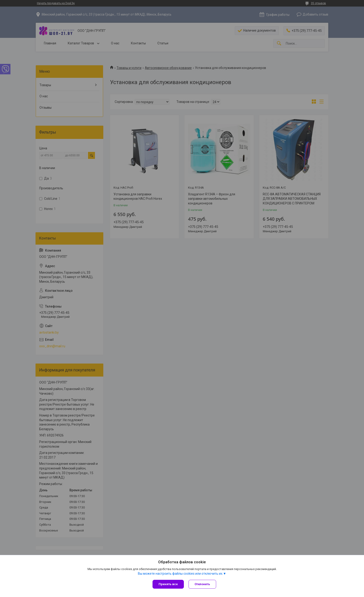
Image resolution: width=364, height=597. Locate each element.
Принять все (168, 584)
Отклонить (202, 584)
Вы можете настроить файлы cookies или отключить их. (180, 574)
